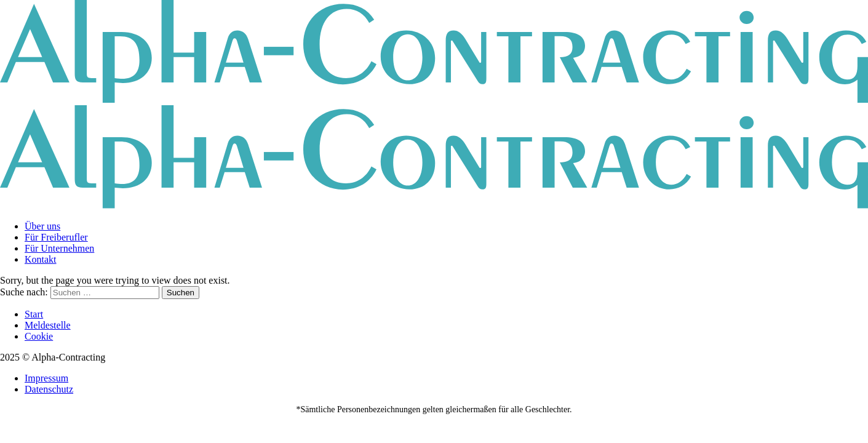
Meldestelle (48, 325)
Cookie (39, 336)
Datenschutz (49, 389)
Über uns (42, 226)
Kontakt (41, 259)
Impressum (46, 378)
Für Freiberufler (56, 237)
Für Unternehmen (59, 248)
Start (34, 314)
